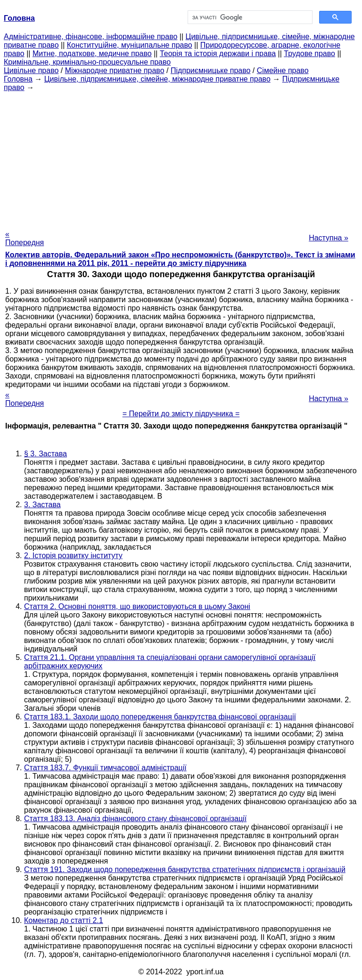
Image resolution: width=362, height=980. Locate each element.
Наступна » (329, 238)
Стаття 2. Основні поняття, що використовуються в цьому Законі (137, 606)
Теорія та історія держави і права (218, 54)
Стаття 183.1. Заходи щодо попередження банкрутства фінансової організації (160, 717)
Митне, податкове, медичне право (92, 54)
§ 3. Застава (45, 454)
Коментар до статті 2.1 (64, 920)
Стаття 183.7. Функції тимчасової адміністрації (105, 768)
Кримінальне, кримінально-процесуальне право (87, 62)
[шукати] (249, 17)
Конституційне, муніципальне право (130, 45)
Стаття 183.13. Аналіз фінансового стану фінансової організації (135, 819)
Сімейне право (283, 70)
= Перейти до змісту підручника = (181, 414)
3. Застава (42, 505)
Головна (18, 79)
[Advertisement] (181, 158)
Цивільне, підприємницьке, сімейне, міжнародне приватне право (157, 79)
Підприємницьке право (211, 70)
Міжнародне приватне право (115, 70)
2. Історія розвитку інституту (73, 556)
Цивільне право (31, 70)
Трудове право (309, 54)
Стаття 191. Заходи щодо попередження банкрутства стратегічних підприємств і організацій (185, 869)
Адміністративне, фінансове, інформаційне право (90, 37)
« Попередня (25, 238)
